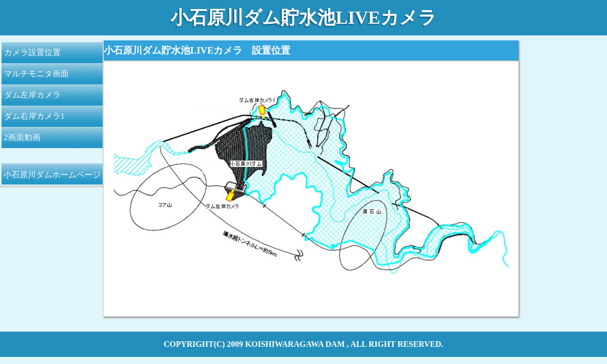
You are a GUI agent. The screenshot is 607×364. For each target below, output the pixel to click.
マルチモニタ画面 (36, 74)
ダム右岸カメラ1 (34, 116)
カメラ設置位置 (32, 52)
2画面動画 (22, 137)
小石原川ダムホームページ (52, 175)
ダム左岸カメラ (32, 95)
